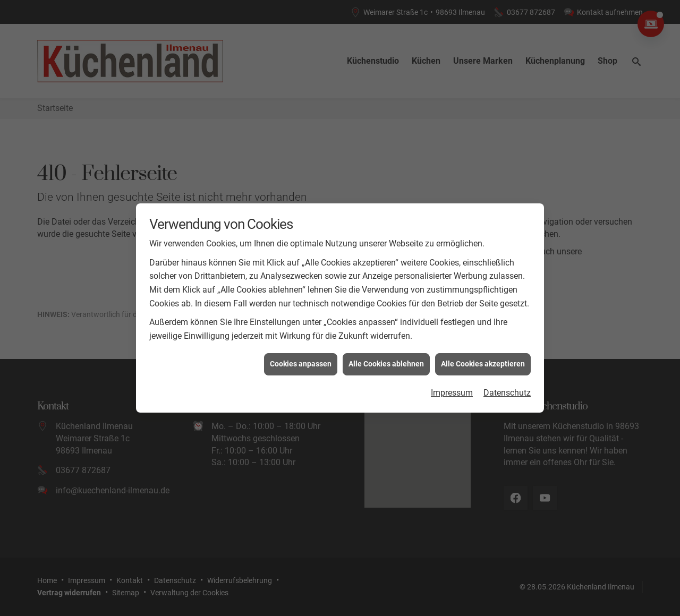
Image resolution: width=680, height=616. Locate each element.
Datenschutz (507, 388)
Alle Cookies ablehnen (386, 360)
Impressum (452, 388)
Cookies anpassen (301, 360)
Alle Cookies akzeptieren (483, 360)
